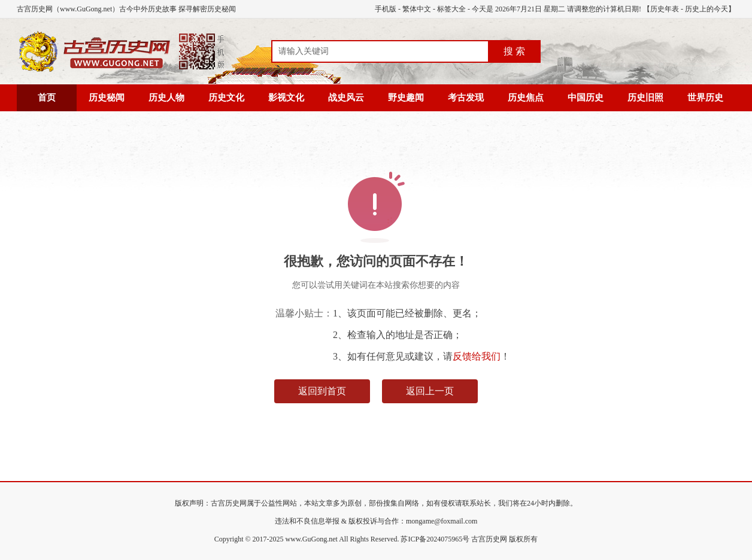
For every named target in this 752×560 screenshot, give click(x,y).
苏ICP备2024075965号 (435, 539)
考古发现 (466, 98)
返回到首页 (322, 391)
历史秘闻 (107, 98)
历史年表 (665, 9)
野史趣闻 (406, 98)
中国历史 (586, 98)
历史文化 (226, 98)
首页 (47, 98)
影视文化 (286, 98)
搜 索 (514, 51)
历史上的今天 (706, 9)
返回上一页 (430, 391)
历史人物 (166, 98)
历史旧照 (645, 98)
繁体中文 (417, 9)
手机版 (386, 9)
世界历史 (705, 98)
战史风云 (346, 98)
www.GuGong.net (312, 539)
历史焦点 (526, 98)
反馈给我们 (477, 356)
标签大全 (451, 9)
